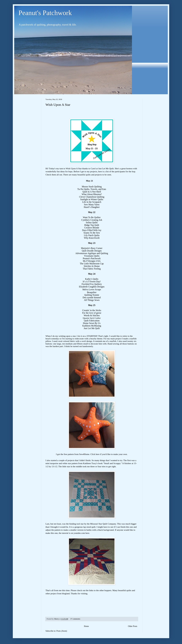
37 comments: (76, 619)
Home (86, 626)
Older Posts (133, 626)
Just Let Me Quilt (106, 168)
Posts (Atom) (62, 631)
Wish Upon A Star (58, 105)
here (98, 454)
